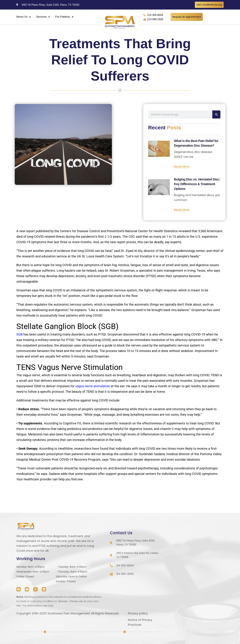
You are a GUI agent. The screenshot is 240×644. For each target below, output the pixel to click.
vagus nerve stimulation (93, 386)
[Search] (216, 114)
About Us (24, 17)
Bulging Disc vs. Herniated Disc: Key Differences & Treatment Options (197, 184)
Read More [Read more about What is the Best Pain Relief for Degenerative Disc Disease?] (182, 166)
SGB (19, 334)
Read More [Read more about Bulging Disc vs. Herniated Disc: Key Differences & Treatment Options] (182, 210)
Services (43, 17)
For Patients (64, 17)
